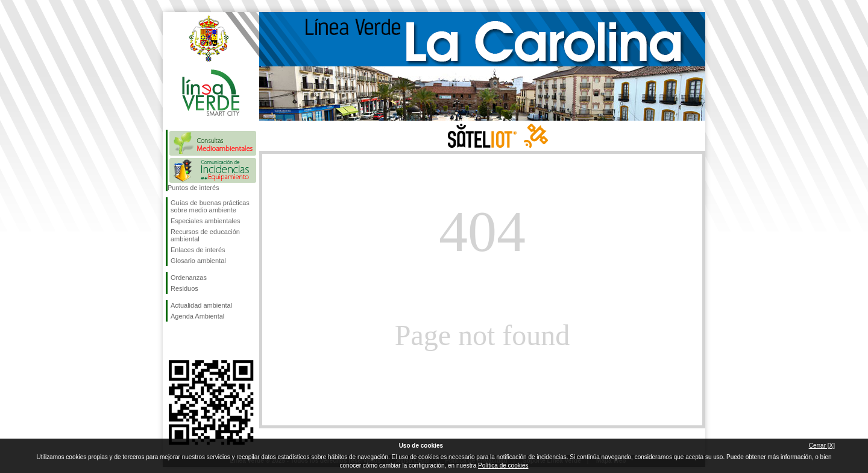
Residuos (184, 288)
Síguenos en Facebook (173, 341)
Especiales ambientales (206, 221)
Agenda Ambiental (197, 316)
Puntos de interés (193, 188)
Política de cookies (503, 465)
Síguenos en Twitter (193, 341)
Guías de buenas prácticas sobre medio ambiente (210, 206)
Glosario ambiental (198, 261)
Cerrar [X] (822, 446)
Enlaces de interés (198, 250)
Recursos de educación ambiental (205, 235)
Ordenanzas (189, 278)
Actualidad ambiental (201, 305)
